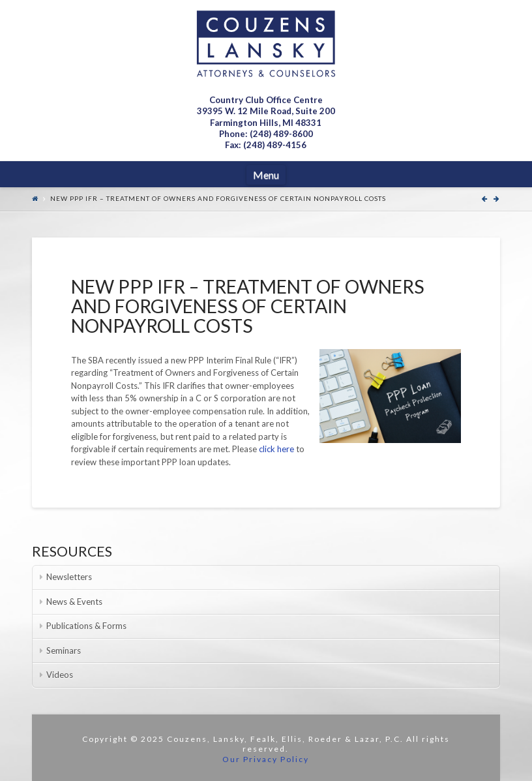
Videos (60, 675)
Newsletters (69, 577)
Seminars (64, 651)
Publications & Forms (86, 626)
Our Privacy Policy (266, 759)
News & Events (74, 602)
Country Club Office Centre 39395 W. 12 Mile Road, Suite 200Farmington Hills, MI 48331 (266, 111)
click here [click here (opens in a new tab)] (277, 449)
